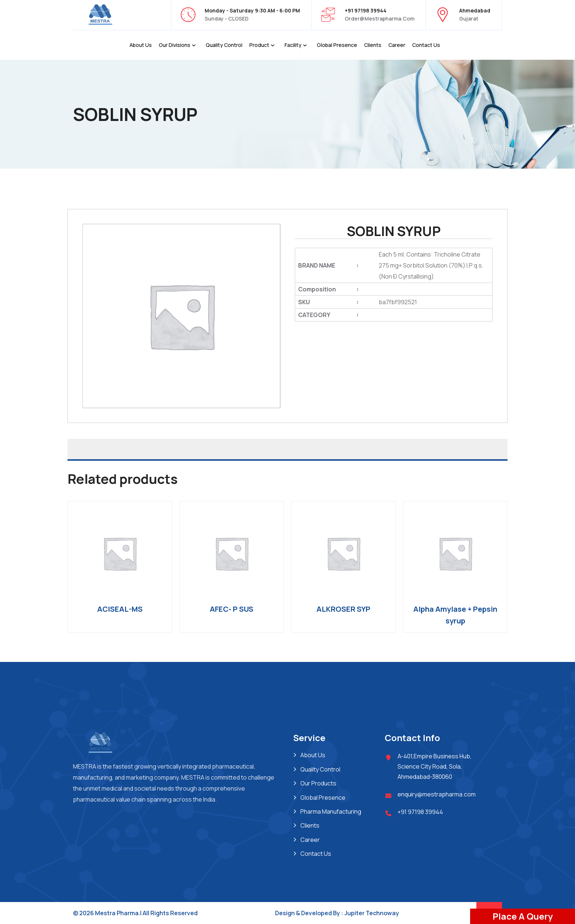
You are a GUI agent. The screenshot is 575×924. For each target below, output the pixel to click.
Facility (293, 45)
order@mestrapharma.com (380, 19)
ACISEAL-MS (120, 609)
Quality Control (224, 45)
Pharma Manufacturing (331, 811)
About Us (141, 45)
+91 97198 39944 (420, 812)
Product (259, 45)
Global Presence (337, 45)
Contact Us (426, 45)
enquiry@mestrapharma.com (437, 794)
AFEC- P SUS (232, 609)
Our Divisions (175, 45)
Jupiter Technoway (372, 913)
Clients (373, 45)
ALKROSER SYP (343, 609)
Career (397, 45)
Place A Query (523, 916)
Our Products (318, 783)
